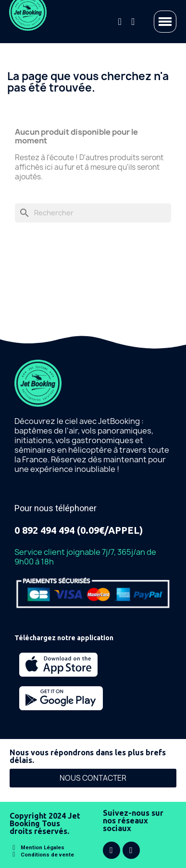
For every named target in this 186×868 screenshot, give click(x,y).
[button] (93, 778)
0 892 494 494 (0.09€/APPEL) (79, 530)
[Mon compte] (133, 22)
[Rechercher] (93, 213)
